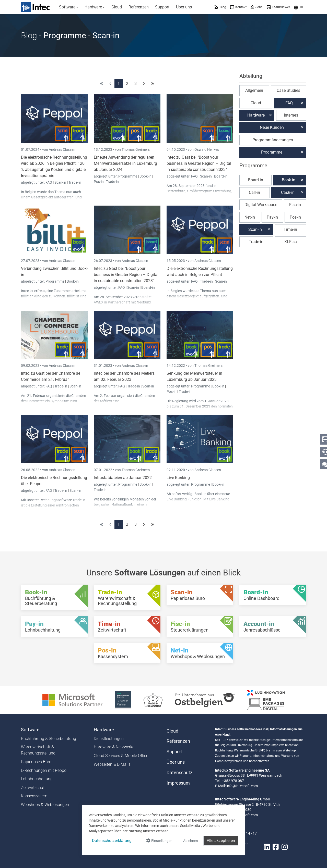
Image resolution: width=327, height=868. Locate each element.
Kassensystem (34, 796)
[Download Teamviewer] (278, 7)
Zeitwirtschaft (33, 788)
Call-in (254, 192)
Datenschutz (179, 773)
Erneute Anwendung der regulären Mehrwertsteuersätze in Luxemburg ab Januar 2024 (125, 163)
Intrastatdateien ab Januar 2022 (123, 478)
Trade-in (75, 182)
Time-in (290, 229)
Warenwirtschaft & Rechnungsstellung (38, 750)
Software (30, 730)
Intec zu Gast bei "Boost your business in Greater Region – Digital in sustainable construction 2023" (199, 163)
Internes (291, 115)
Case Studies (288, 90)
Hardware (256, 115)
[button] (299, 7)
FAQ (49, 182)
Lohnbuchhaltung (37, 779)
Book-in (145, 176)
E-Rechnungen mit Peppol (44, 770)
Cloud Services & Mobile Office (121, 756)
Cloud (256, 103)
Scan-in (60, 182)
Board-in (221, 176)
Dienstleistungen (109, 739)
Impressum (178, 783)
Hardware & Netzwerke (114, 747)
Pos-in (99, 182)
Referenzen (178, 741)
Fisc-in (295, 205)
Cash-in (288, 192)
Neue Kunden (272, 127)
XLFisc (290, 242)
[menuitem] (69, 7)
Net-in (250, 217)
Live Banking (178, 478)
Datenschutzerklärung (112, 841)
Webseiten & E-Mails (112, 764)
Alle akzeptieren (221, 841)
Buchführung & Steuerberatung (49, 739)
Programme (128, 176)
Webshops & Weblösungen (45, 805)
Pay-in (272, 217)
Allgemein (254, 90)
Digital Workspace (261, 205)
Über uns (176, 762)
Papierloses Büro (36, 762)
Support (175, 752)
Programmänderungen (273, 140)
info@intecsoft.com (242, 786)
